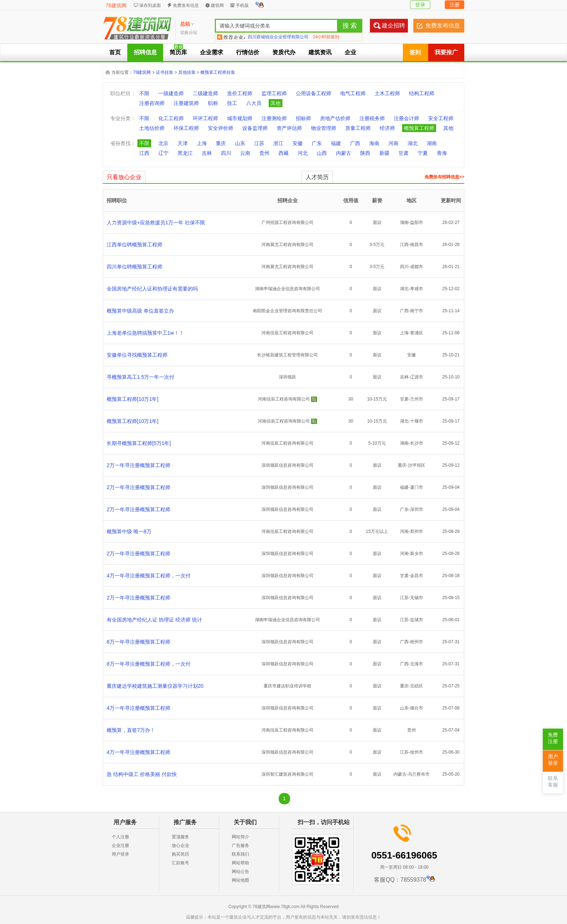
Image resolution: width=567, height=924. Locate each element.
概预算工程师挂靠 (218, 72)
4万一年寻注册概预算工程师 (138, 708)
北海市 (417, 664)
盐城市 (417, 620)
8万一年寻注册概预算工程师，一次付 (149, 664)
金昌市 (417, 576)
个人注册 (120, 837)
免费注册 (553, 738)
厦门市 (417, 487)
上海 (202, 143)
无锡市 (417, 598)
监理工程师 (274, 93)
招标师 (303, 118)
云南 (245, 153)
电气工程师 (353, 93)
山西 (322, 153)
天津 (183, 143)
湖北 (413, 143)
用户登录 (120, 854)
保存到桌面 (150, 5)
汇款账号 (180, 863)
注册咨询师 (152, 103)
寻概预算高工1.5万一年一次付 (140, 377)
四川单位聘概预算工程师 (135, 267)
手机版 (242, 5)
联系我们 (240, 854)
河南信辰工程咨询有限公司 (287, 333)
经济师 (387, 128)
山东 (240, 143)
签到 (415, 52)
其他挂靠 (187, 72)
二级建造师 (205, 93)
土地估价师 (152, 128)
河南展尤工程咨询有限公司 (287, 245)
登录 (420, 5)
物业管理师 (324, 128)
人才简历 (317, 177)
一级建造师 (171, 93)
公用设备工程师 (314, 93)
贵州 (264, 153)
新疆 (384, 153)
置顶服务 (180, 837)
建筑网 (217, 5)
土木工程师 (387, 93)
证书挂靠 (165, 72)
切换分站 (189, 33)
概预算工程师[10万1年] (133, 399)
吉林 (207, 153)
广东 (317, 143)
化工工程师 (171, 118)
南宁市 (417, 311)
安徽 (298, 143)
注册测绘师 (274, 118)
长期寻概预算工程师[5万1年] (139, 443)
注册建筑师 (186, 103)
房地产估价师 (335, 118)
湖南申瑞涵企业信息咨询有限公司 (287, 289)
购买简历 (180, 854)
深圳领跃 (287, 377)
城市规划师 (240, 118)
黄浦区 (417, 333)
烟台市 (417, 708)
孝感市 (417, 289)
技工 (232, 103)
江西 (144, 153)
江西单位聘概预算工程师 (135, 245)
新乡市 (417, 554)
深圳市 (417, 509)
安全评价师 (221, 128)
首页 (115, 52)
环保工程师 (186, 128)
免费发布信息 (186, 5)
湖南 (432, 143)
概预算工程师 (419, 128)
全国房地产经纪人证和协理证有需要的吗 (152, 289)
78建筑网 (116, 5)
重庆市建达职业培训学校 (287, 686)
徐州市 (417, 752)
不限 (144, 93)
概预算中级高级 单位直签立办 (140, 311)
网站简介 (240, 837)
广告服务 (240, 845)
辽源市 (417, 377)
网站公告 (240, 872)
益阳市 (417, 222)
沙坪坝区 (417, 465)
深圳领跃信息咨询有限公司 (287, 465)
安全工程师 (441, 118)
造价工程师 (240, 93)
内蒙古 (344, 153)
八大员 (254, 103)
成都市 (417, 267)
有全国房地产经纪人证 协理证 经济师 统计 (154, 620)
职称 (213, 103)
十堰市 (417, 421)
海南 (374, 143)
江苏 (259, 143)
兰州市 (417, 399)
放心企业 (180, 845)
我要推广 (446, 52)
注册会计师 (406, 118)
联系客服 (553, 782)
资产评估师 (289, 128)
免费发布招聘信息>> (444, 177)
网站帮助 (240, 863)
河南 (393, 143)
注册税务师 (372, 118)
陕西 (365, 153)
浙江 (278, 143)
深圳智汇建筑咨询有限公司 (287, 774)
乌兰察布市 (419, 774)
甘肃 (404, 153)
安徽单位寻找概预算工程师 (137, 355)
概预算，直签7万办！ (131, 730)
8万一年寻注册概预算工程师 (138, 642)
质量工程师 (358, 128)
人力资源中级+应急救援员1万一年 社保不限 (156, 222)
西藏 (283, 153)
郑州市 (417, 531)
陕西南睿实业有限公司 (269, 37)
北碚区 (417, 686)
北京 (163, 143)
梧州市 (417, 642)
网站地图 (240, 880)
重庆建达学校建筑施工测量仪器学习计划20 (155, 686)
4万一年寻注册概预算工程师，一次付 (149, 576)
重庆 (221, 143)
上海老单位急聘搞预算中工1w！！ (145, 333)
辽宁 (163, 153)
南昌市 (417, 245)
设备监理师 (255, 128)
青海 (442, 153)
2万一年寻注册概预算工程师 (138, 465)
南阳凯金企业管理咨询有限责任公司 (287, 311)
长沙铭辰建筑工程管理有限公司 (287, 355)
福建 (336, 143)
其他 (276, 103)
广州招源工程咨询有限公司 (287, 222)
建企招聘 (393, 26)
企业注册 (120, 845)
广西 (355, 143)
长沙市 (417, 443)
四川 (226, 153)
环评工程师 (205, 118)
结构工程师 (422, 93)
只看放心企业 (124, 177)
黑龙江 (185, 153)
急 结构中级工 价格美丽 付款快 (142, 774)
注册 (455, 5)
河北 (303, 153)
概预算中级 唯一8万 (129, 531)
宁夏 (423, 153)
